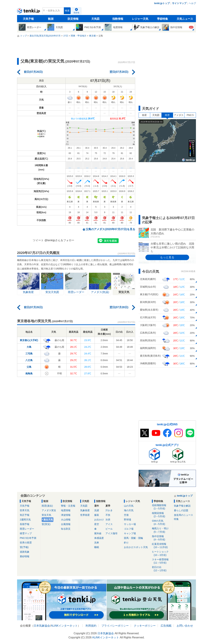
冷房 (108, 520)
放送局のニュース (183, 515)
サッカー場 (130, 524)
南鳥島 (29, 373)
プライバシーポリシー (115, 626)
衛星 (144, 115)
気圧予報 (25, 515)
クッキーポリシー (145, 626)
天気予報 (28, 19)
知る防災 (66, 529)
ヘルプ (192, 3)
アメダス (179, 115)
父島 (29, 367)
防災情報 (73, 19)
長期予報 (25, 524)
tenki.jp (29, 12)
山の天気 (129, 506)
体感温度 (99, 538)
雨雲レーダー (27, 529)
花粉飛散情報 (162, 507)
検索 (67, 11)
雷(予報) (24, 547)
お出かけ (99, 520)
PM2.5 (190, 115)
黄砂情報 (25, 556)
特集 (176, 519)
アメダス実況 (49, 510)
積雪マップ (26, 533)
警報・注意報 (68, 506)
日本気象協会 (42, 626)
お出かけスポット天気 (136, 547)
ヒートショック (162, 553)
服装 (97, 515)
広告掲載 (166, 626)
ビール (109, 529)
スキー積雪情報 (162, 561)
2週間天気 (25, 520)
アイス (109, 524)
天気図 (95, 19)
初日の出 (162, 569)
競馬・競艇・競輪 (133, 538)
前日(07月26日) (33, 72)
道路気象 (25, 552)
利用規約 (91, 626)
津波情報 (66, 515)
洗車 (97, 543)
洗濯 (97, 510)
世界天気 (25, 510)
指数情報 (118, 19)
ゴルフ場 (129, 529)
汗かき (109, 510)
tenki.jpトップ (162, 3)
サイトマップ (179, 3)
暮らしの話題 (181, 510)
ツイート (38, 240)
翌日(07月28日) (119, 72)
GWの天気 (162, 523)
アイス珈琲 (111, 533)
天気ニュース (185, 19)
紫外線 (98, 533)
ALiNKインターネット (64, 626)
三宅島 (29, 354)
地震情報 (66, 510)
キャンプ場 (130, 533)
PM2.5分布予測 (28, 538)
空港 (126, 515)
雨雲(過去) (47, 506)
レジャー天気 (140, 19)
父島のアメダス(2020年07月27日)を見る (110, 229)
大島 (29, 347)
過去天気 (48, 520)
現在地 (76, 13)
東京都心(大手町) (29, 340)
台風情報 (66, 524)
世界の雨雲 (26, 543)
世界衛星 (85, 515)
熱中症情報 (162, 538)
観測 (51, 19)
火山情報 (66, 520)
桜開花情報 (162, 515)
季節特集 (162, 19)
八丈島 (29, 360)
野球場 (127, 520)
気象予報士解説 (182, 506)
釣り (126, 543)
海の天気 (129, 510)
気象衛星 (85, 510)
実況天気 (46, 515)
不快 (108, 515)
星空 (97, 524)
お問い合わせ (185, 626)
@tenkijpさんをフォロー (59, 240)
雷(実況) (46, 524)
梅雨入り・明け (162, 530)
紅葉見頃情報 (162, 546)
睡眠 (97, 547)
